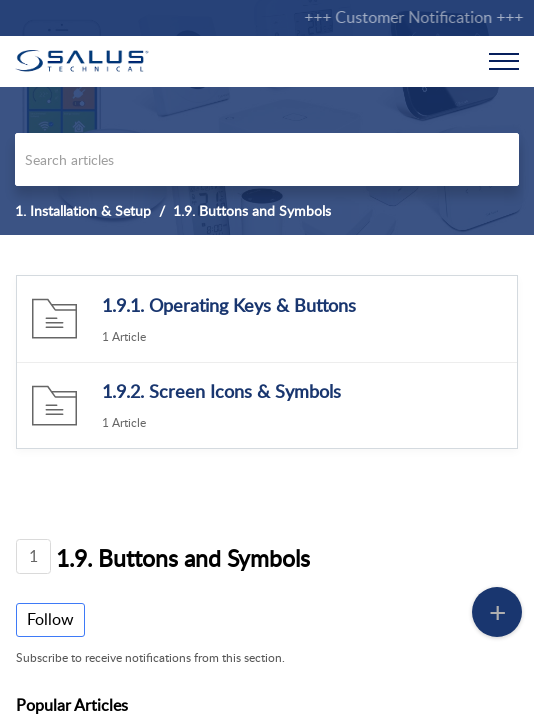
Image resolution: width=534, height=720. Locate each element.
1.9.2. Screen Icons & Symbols (221, 391)
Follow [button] (50, 619)
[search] (267, 159)
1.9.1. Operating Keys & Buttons (229, 305)
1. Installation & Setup (83, 210)
